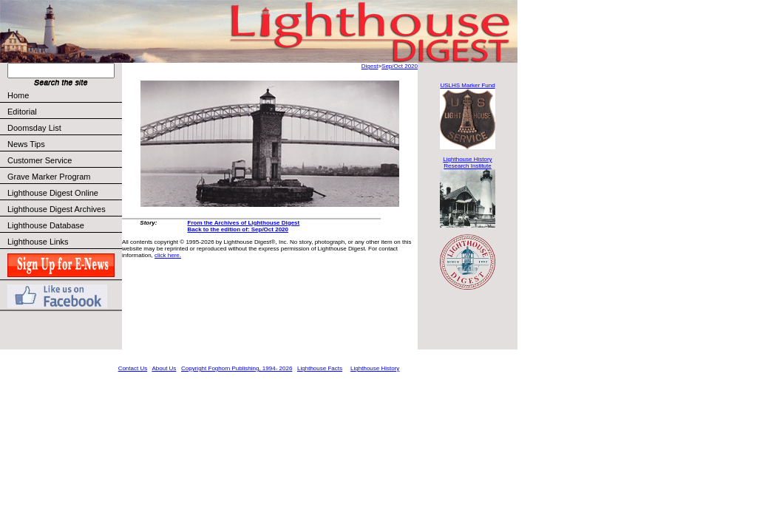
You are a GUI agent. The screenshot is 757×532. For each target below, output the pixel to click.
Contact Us (133, 368)
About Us (164, 368)
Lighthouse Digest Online (53, 193)
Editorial (64, 112)
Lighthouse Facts (320, 368)
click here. (168, 255)
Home (18, 95)
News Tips (26, 144)
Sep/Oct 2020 (400, 66)
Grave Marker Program (49, 177)
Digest (370, 66)
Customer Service (64, 160)
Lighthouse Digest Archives (57, 209)
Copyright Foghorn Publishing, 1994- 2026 (237, 368)
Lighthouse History (375, 368)
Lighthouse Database (46, 225)
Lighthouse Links (38, 242)
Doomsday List (34, 128)
